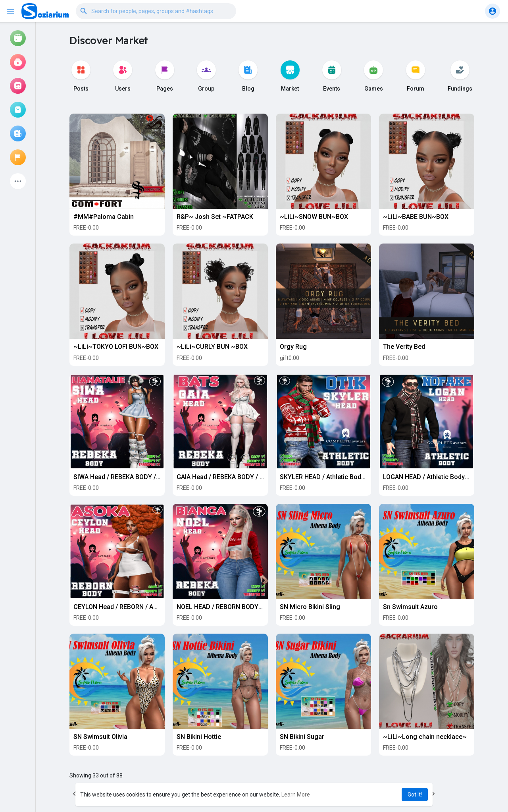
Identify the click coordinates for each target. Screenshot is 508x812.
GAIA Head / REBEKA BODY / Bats (225, 477)
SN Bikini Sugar (302, 737)
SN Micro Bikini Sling (310, 607)
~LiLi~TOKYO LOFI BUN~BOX (116, 347)
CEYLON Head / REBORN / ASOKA (121, 607)
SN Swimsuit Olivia (100, 737)
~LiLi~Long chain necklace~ (425, 737)
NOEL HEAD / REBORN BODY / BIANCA (231, 607)
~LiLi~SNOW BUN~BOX (314, 217)
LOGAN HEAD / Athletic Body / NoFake (438, 477)
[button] (156, 11)
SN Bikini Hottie (199, 737)
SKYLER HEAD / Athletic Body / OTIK (332, 477)
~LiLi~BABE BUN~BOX (416, 217)
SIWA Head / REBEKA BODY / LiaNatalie (130, 477)
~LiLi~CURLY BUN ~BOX (212, 347)
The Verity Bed (404, 347)
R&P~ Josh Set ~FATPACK (215, 217)
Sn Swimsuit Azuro (410, 607)
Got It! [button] (415, 795)
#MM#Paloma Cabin (104, 217)
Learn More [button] (296, 795)
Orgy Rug (293, 347)
